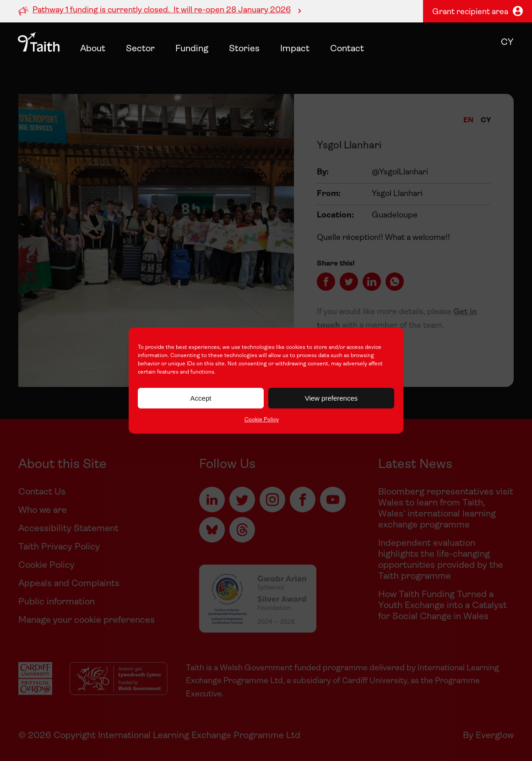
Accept (201, 398)
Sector (140, 49)
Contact (347, 49)
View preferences (331, 398)
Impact (295, 49)
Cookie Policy (262, 420)
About (93, 49)
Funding (192, 49)
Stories (244, 49)
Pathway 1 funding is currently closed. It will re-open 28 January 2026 (162, 10)
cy (507, 43)
